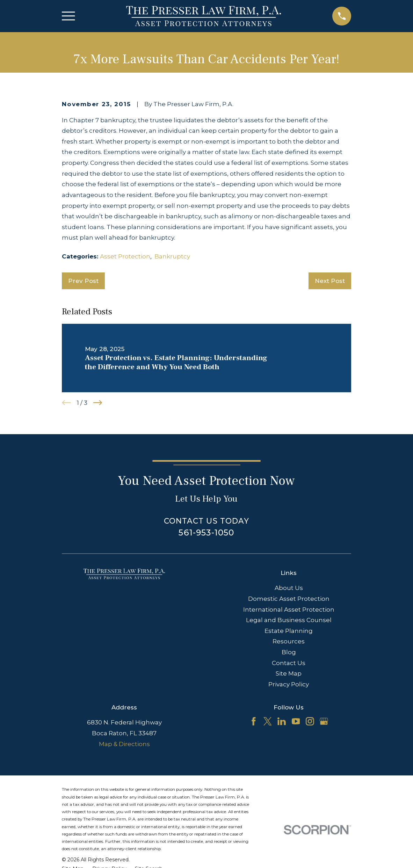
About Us (289, 588)
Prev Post (83, 281)
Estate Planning (289, 631)
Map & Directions (124, 744)
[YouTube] (296, 721)
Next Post (330, 281)
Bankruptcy (172, 256)
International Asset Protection (289, 610)
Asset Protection (125, 256)
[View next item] (98, 403)
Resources (289, 641)
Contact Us (289, 663)
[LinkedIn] (282, 721)
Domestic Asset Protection (289, 599)
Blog (289, 652)
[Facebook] (254, 721)
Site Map (289, 673)
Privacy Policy (289, 684)
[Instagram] (310, 721)
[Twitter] (268, 721)
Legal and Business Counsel (289, 620)
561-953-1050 (206, 533)
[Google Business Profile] (324, 721)
